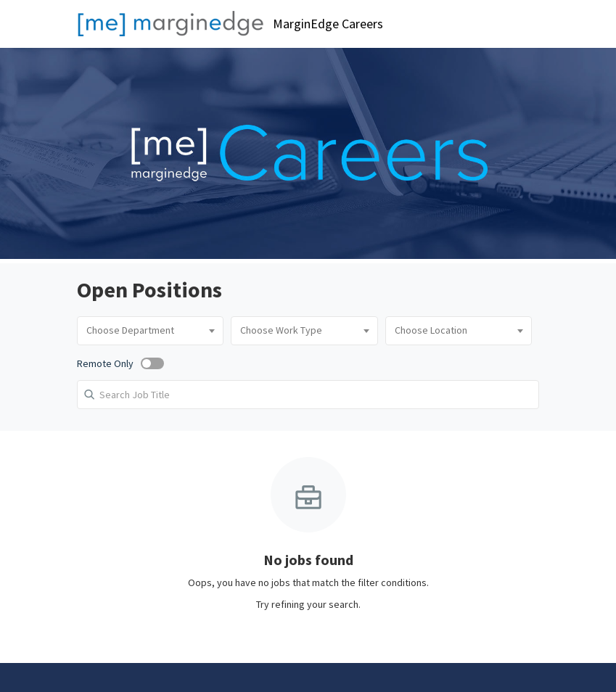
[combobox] (150, 331)
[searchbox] (150, 331)
